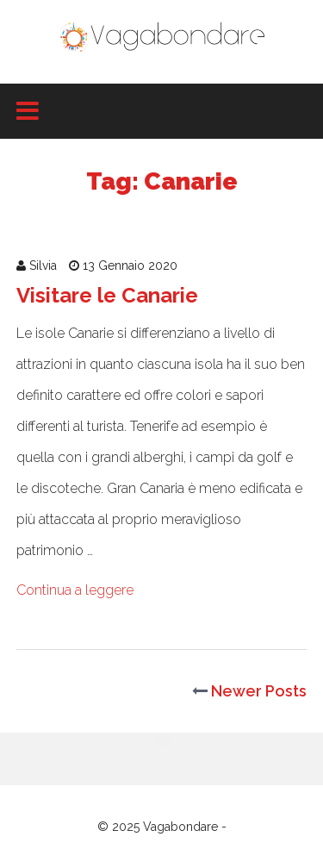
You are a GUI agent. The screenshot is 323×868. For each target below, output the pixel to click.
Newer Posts (249, 691)
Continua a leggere (75, 590)
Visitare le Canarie (107, 295)
